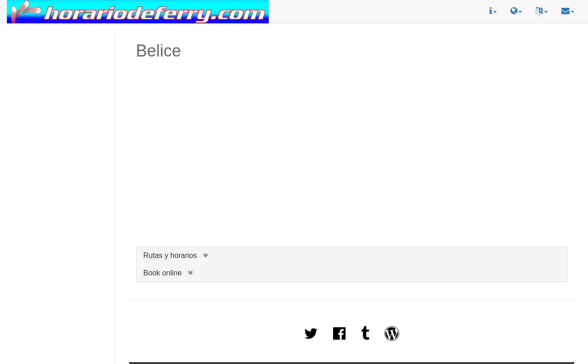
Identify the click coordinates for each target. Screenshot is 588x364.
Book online (163, 273)
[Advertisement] (57, 74)
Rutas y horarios (170, 255)
